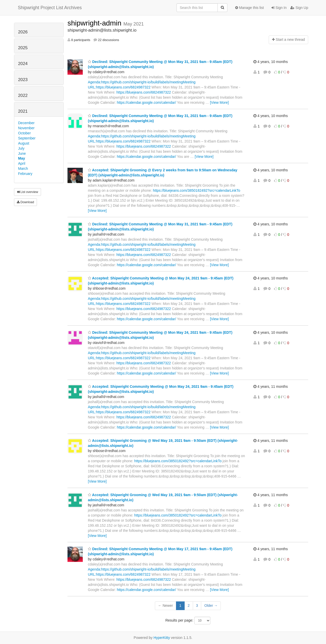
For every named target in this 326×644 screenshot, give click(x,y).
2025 (23, 48)
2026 (23, 32)
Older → (211, 606)
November (26, 128)
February (25, 174)
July (21, 148)
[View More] (219, 102)
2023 (23, 80)
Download (25, 202)
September (27, 138)
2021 (23, 111)
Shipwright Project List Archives (50, 8)
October (24, 133)
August (24, 143)
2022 (23, 95)
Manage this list (249, 8)
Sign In (279, 8)
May (22, 158)
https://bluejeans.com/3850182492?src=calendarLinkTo (196, 190)
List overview (28, 192)
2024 (23, 64)
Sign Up (299, 8)
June (22, 153)
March (23, 169)
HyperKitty (162, 638)
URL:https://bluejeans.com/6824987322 (119, 87)
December (26, 123)
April (22, 163)
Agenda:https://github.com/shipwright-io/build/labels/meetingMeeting (142, 82)
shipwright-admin (95, 23)
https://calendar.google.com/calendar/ (147, 102)
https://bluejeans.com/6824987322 (144, 92)
